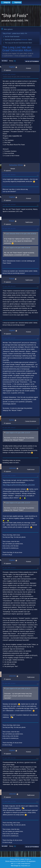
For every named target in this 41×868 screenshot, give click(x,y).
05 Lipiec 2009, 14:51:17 (9, 428)
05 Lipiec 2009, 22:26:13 (9, 568)
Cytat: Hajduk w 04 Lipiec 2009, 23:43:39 (18, 248)
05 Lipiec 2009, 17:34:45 (9, 476)
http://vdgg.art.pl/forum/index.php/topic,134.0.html (19, 485)
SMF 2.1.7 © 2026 (16, 864)
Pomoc (12, 859)
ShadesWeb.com (26, 866)
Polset (12, 221)
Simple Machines (26, 864)
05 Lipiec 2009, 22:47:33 (9, 758)
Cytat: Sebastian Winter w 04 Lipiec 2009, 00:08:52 (21, 234)
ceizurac (13, 468)
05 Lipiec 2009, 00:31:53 (9, 286)
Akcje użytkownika (32, 61)
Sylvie (30, 40)
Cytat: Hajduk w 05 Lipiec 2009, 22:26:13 (18, 689)
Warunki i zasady (20, 859)
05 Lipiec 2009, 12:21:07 (9, 338)
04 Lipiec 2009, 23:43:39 (9, 205)
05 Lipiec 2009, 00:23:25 (9, 229)
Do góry (5, 846)
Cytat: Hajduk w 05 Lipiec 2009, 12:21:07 (18, 433)
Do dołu (5, 61)
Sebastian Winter (16, 165)
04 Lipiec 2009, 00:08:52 (9, 175)
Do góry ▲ (28, 859)
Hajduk (12, 67)
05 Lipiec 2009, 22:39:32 (9, 683)
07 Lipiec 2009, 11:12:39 (9, 801)
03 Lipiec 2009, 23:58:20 (9, 75)
